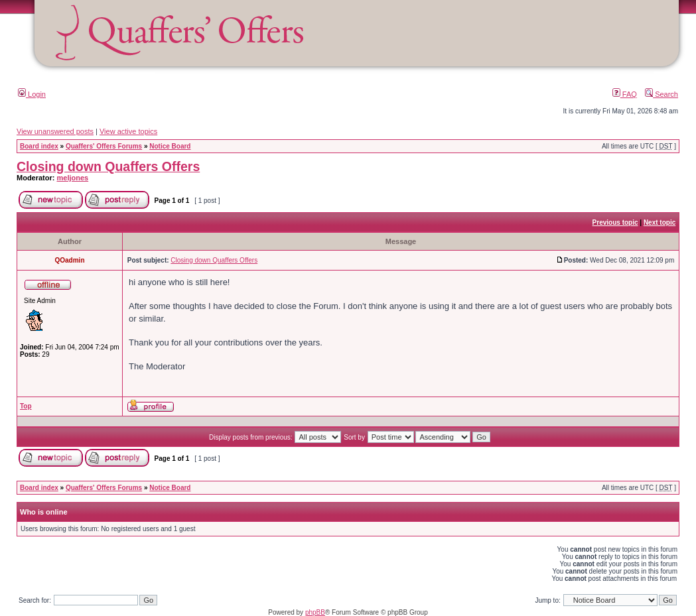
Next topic (660, 222)
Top (26, 406)
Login (32, 94)
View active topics (128, 131)
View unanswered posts (55, 131)
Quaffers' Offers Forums (104, 146)
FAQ (625, 94)
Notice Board (170, 146)
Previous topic (615, 222)
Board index (39, 146)
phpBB (315, 612)
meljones (73, 178)
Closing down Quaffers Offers (108, 166)
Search (661, 94)
